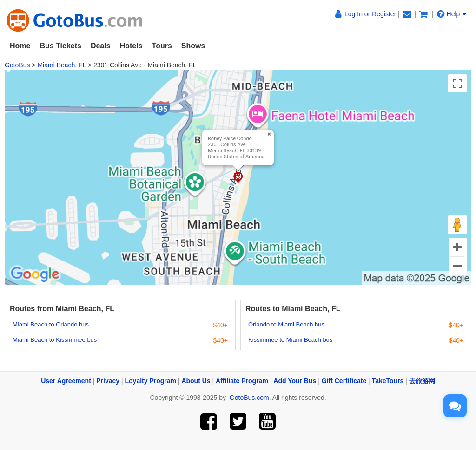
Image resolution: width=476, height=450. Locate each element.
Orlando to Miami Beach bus (286, 324)
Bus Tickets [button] (60, 46)
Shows (193, 46)
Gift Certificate (344, 381)
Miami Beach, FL (62, 65)
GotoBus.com (249, 398)
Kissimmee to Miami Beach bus (290, 340)
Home (20, 46)
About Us (196, 381)
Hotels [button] (131, 46)
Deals (101, 46)
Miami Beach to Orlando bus (51, 324)
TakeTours (388, 381)
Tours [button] (162, 46)
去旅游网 (422, 381)
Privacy (108, 381)
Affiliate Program (242, 381)
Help (452, 14)
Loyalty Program (151, 381)
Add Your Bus (295, 381)
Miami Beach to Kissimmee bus (55, 340)
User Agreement (66, 381)
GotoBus (17, 65)
